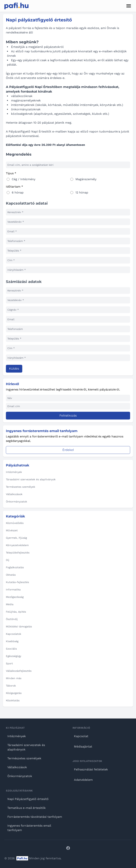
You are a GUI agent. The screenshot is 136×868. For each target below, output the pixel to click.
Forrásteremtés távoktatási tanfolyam (35, 817)
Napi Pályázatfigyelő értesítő (28, 799)
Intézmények (17, 736)
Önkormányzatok (20, 776)
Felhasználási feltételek (91, 769)
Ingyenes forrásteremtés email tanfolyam (29, 828)
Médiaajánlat (83, 746)
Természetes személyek (24, 758)
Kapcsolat (81, 736)
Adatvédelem (83, 780)
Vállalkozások (17, 767)
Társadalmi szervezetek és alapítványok (26, 747)
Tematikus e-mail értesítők (27, 808)
